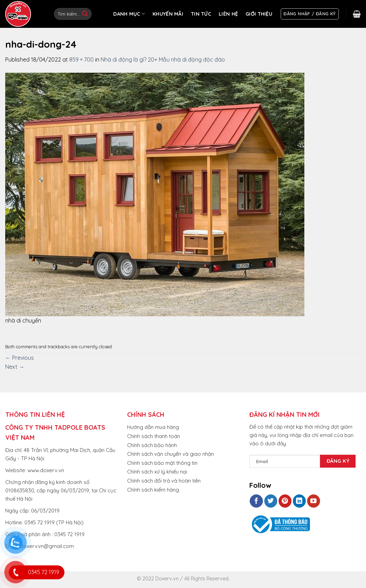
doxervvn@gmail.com (47, 546)
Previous (20, 358)
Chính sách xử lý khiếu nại (157, 472)
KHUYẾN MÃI (168, 14)
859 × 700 (81, 59)
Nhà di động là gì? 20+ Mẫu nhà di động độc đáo (163, 59)
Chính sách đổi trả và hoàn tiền (164, 481)
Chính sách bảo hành (152, 445)
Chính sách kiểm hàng (153, 490)
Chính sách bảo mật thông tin (162, 463)
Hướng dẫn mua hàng (153, 427)
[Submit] (85, 14)
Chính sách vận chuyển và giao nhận (170, 454)
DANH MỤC (129, 14)
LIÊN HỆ (228, 14)
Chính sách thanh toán (154, 436)
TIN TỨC (201, 14)
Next (15, 367)
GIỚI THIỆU (259, 14)
